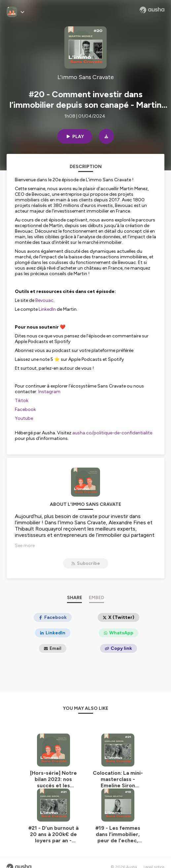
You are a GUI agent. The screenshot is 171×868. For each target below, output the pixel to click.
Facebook (25, 409)
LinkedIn (47, 309)
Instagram (49, 392)
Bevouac (44, 300)
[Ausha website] (152, 10)
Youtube (24, 418)
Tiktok (22, 401)
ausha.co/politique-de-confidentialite (112, 433)
